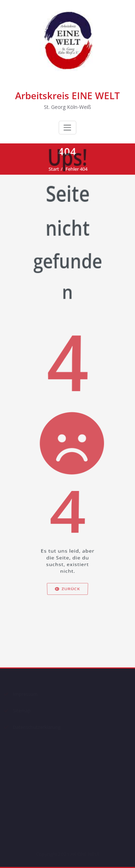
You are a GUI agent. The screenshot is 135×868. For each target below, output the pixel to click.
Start (56, 169)
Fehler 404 (78, 169)
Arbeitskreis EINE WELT (67, 96)
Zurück (67, 635)
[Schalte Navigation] (67, 128)
